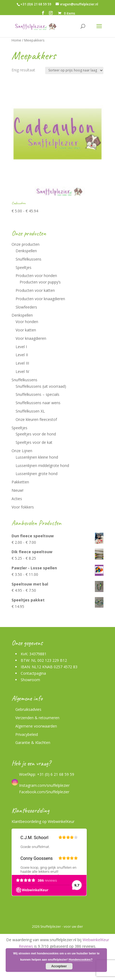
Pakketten (20, 482)
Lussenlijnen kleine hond (37, 457)
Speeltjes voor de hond (36, 434)
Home (16, 40)
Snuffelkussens (28, 259)
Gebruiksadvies (28, 709)
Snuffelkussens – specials (37, 394)
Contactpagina (33, 673)
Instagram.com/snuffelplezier (41, 785)
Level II (22, 355)
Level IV (22, 371)
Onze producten (26, 244)
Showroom (30, 680)
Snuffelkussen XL (30, 411)
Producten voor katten (35, 290)
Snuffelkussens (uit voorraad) (41, 386)
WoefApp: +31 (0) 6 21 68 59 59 (46, 774)
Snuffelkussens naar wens (38, 403)
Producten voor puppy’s (40, 282)
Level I (21, 347)
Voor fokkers (23, 507)
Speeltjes (24, 267)
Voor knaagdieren (31, 338)
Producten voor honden (36, 276)
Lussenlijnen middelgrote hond (42, 465)
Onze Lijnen (22, 451)
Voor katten (26, 330)
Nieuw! (17, 490)
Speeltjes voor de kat (34, 442)
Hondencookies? (81, 960)
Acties (17, 499)
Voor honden (27, 322)
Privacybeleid (27, 734)
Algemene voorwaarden (36, 726)
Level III (22, 363)
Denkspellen (26, 251)
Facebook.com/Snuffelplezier (44, 792)
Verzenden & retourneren (37, 718)
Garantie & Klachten (33, 742)
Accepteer (59, 966)
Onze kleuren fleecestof (36, 419)
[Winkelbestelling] (74, 70)
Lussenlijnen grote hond (37, 474)
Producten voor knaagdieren (40, 299)
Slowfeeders (26, 307)
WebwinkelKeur (61, 821)
